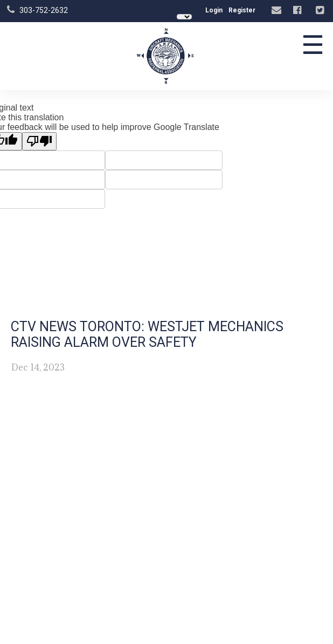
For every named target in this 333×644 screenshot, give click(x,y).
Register (242, 10)
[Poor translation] (39, 141)
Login (214, 10)
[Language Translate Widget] (184, 17)
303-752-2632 (44, 10)
